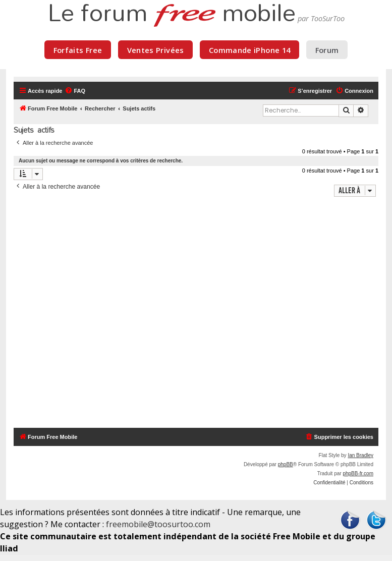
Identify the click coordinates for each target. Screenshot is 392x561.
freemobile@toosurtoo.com (158, 524)
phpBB (286, 464)
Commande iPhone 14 (250, 50)
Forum (327, 50)
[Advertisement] (196, 314)
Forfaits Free (78, 50)
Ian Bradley (360, 455)
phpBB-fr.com (358, 473)
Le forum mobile (172, 14)
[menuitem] (75, 91)
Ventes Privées (156, 50)
